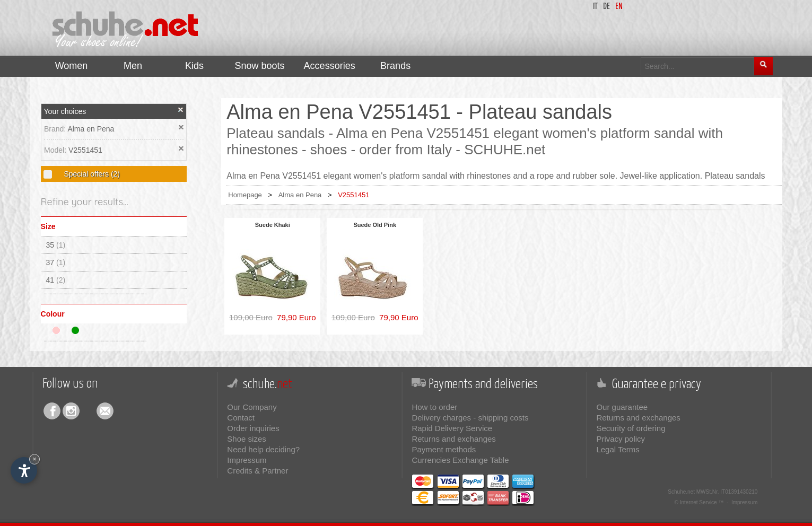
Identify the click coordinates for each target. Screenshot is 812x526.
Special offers (91, 174)
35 (56, 245)
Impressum (247, 460)
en (619, 7)
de (606, 7)
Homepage (245, 195)
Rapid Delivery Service (452, 428)
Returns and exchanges (453, 439)
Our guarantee (622, 407)
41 (56, 280)
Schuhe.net (681, 492)
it (595, 7)
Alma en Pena (91, 129)
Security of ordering (631, 428)
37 (56, 262)
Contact (241, 418)
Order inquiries (253, 428)
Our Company (252, 407)
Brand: (56, 129)
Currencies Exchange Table (460, 460)
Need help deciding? (263, 449)
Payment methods (444, 449)
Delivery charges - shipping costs (470, 418)
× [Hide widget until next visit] (34, 459)
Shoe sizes (246, 439)
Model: (56, 150)
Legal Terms (618, 449)
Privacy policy (621, 439)
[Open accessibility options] (24, 470)
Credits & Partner (257, 471)
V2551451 (85, 150)
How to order (434, 407)
